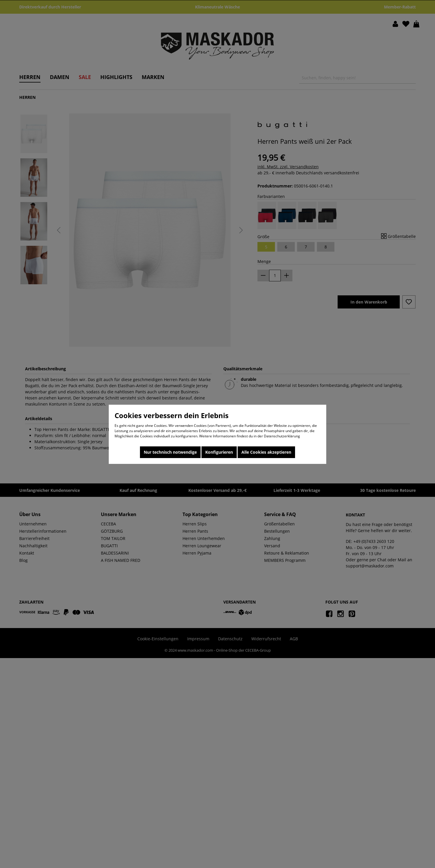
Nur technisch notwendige (170, 452)
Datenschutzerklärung (282, 436)
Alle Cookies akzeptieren (266, 452)
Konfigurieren (219, 452)
